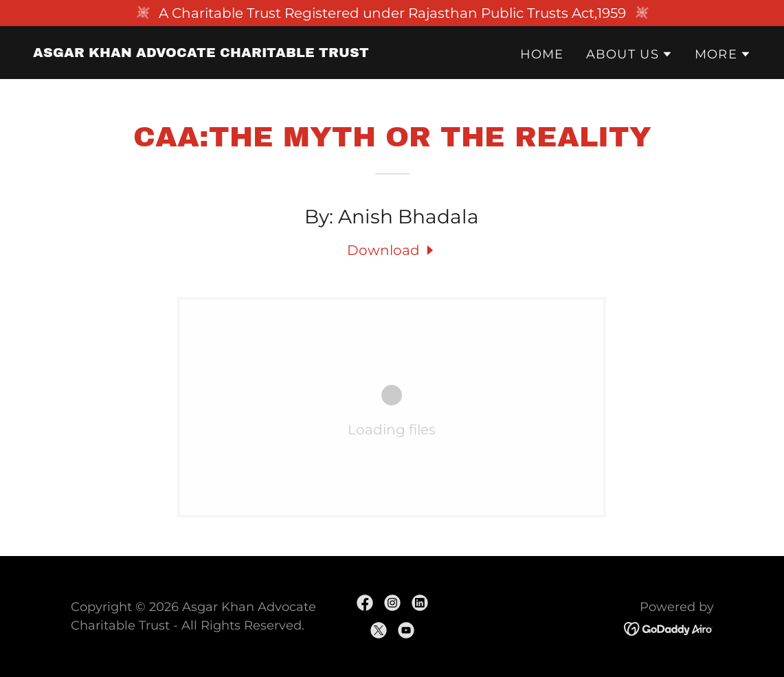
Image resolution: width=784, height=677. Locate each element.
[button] (629, 54)
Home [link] (542, 54)
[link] (201, 52)
